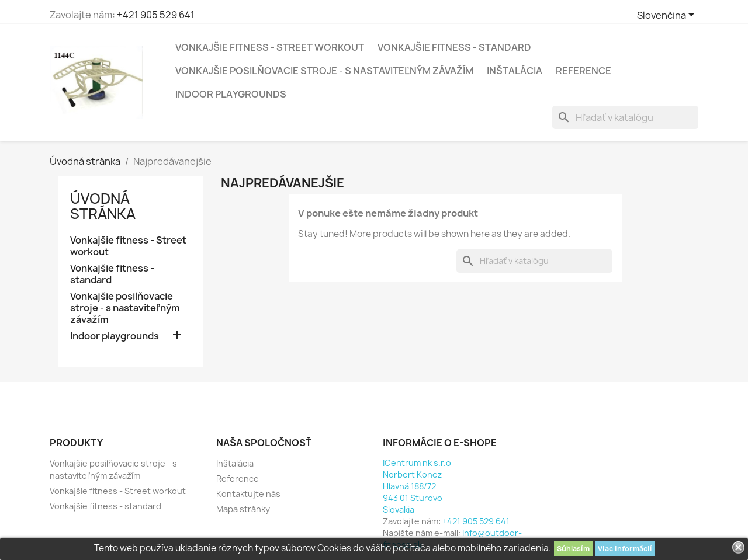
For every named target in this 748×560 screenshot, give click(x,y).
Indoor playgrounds (231, 94)
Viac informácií (625, 549)
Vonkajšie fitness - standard (454, 47)
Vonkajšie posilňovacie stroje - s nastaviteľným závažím (324, 71)
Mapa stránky (243, 509)
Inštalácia (515, 71)
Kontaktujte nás (248, 494)
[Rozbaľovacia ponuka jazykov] (668, 16)
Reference (583, 71)
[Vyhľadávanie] (625, 117)
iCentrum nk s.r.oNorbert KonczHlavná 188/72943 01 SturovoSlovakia (417, 486)
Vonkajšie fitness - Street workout (270, 47)
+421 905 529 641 (156, 15)
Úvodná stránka (103, 206)
